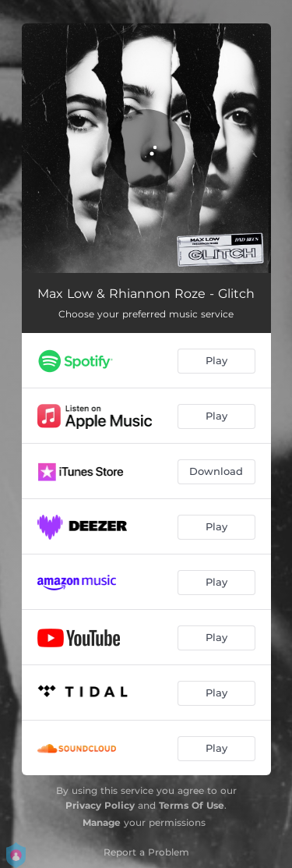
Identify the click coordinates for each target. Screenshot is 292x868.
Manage (102, 822)
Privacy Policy (100, 805)
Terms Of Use (192, 805)
